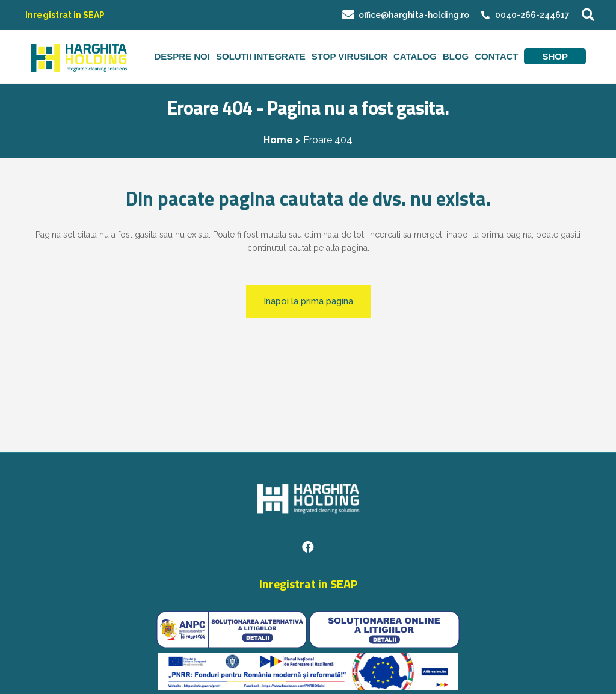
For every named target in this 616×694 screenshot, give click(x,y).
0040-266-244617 (532, 15)
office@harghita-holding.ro (406, 15)
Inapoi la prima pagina (308, 301)
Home (278, 140)
